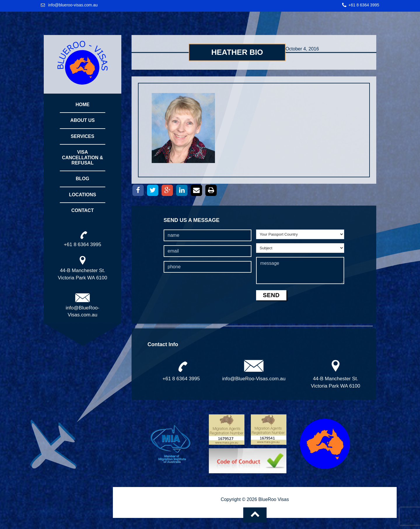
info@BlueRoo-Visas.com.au (254, 379)
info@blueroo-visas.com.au (73, 5)
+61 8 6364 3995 (364, 5)
